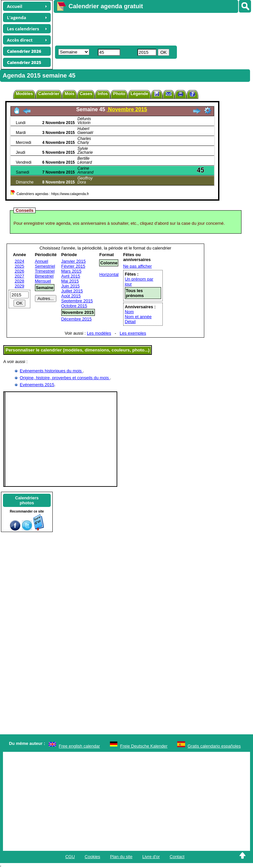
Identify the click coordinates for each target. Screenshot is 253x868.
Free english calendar (79, 746)
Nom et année (138, 317)
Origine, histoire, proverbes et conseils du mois (65, 378)
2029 (20, 286)
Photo (119, 94)
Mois (70, 94)
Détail (130, 322)
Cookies (92, 857)
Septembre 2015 (77, 301)
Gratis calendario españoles (214, 746)
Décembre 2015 (77, 319)
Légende (139, 94)
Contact (177, 857)
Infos (103, 94)
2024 (20, 261)
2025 (20, 266)
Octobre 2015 (74, 306)
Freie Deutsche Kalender (144, 746)
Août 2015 (71, 296)
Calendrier (49, 94)
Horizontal (109, 274)
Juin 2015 (70, 286)
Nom (129, 312)
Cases (86, 94)
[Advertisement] (150, 28)
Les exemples (133, 333)
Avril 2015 (71, 276)
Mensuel (43, 281)
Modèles (24, 94)
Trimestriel (45, 271)
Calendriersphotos (27, 500)
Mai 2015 (70, 281)
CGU (70, 857)
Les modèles (99, 333)
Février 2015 (73, 266)
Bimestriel (44, 276)
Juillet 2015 (72, 291)
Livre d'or (151, 857)
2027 (20, 276)
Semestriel (45, 266)
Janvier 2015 (73, 261)
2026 (20, 271)
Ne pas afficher (138, 266)
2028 (20, 281)
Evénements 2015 (37, 385)
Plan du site (121, 857)
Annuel (42, 261)
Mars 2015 (71, 271)
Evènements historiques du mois (51, 371)
